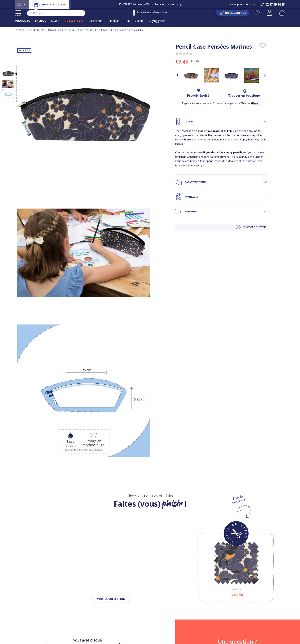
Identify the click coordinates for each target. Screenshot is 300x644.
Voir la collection (111, 599)
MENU (18, 13)
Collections (95, 21)
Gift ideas (113, 21)
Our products (36, 30)
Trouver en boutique (244, 95)
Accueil (20, 30)
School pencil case (97, 30)
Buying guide (157, 21)
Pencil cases (76, 30)
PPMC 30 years (134, 21)
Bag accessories (57, 30)
